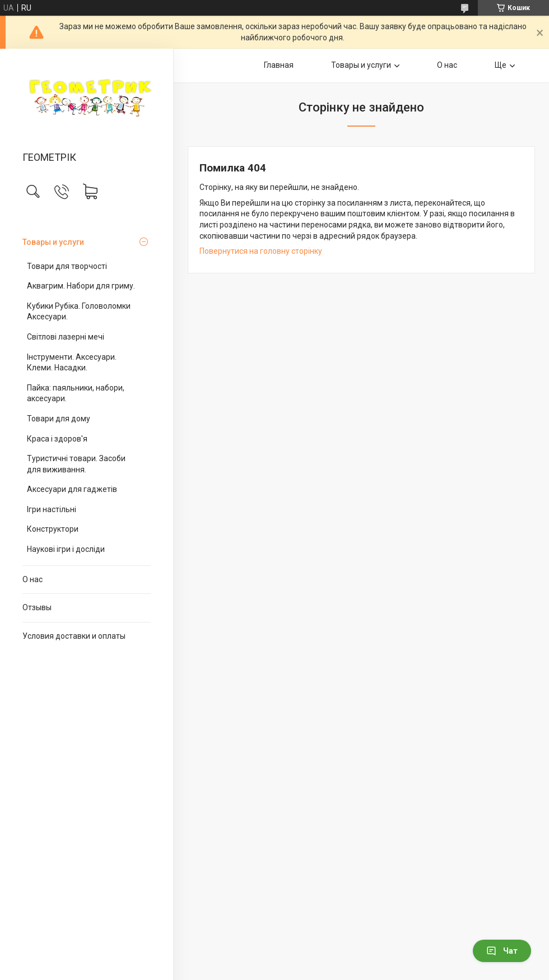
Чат (502, 951)
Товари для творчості (67, 266)
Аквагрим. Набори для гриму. (81, 286)
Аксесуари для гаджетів (72, 489)
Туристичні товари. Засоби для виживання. (76, 464)
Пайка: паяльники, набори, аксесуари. (76, 393)
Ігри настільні (52, 509)
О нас (32, 579)
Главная (279, 65)
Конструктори (53, 529)
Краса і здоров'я (57, 439)
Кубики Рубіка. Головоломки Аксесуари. (79, 312)
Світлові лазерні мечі (66, 337)
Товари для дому (59, 419)
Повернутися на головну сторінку (261, 251)
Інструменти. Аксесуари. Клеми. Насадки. (72, 363)
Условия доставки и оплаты (74, 636)
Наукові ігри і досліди (66, 549)
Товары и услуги (53, 242)
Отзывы (37, 607)
